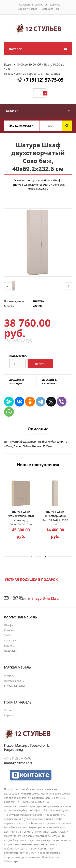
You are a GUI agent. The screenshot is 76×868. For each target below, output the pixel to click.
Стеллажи (10, 640)
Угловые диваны (14, 686)
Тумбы (8, 635)
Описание (38, 429)
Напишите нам (50, 9)
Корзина (55, 5)
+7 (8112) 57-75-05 (43, 80)
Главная (19, 180)
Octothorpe (11, 861)
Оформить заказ (27, 9)
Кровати (9, 630)
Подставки (11, 651)
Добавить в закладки (17, 382)
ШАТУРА (39, 301)
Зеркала (9, 715)
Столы (8, 710)
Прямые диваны (14, 681)
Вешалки (10, 646)
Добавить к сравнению (49, 382)
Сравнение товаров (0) (33, 5)
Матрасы (10, 675)
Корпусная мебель (38, 180)
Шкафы (57, 180)
